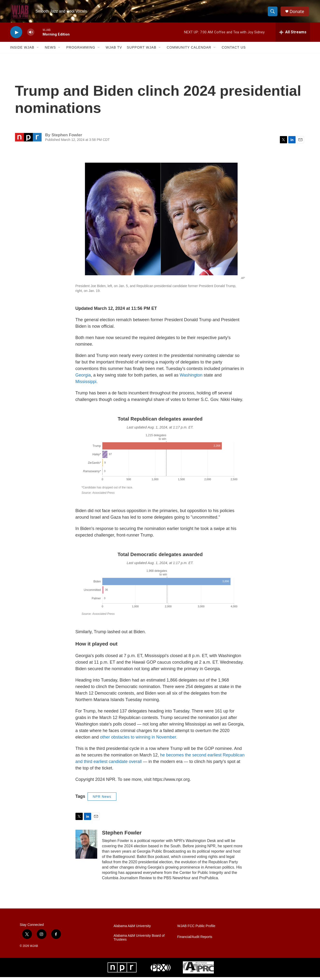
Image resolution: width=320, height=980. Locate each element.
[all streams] (293, 35)
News (50, 50)
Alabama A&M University (132, 929)
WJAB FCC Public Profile (196, 929)
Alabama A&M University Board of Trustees (139, 940)
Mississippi (86, 385)
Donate (298, 13)
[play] (16, 35)
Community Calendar (189, 50)
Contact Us (234, 50)
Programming (81, 50)
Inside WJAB (22, 50)
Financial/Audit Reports (195, 940)
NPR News (102, 799)
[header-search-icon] (273, 13)
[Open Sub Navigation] (38, 50)
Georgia (83, 378)
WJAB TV (114, 50)
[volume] (31, 35)
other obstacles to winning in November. (139, 740)
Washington (192, 378)
